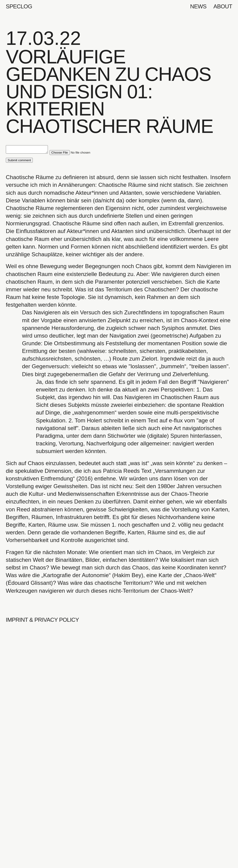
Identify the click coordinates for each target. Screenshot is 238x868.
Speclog (19, 6)
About (223, 6)
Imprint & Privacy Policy (42, 621)
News (198, 6)
